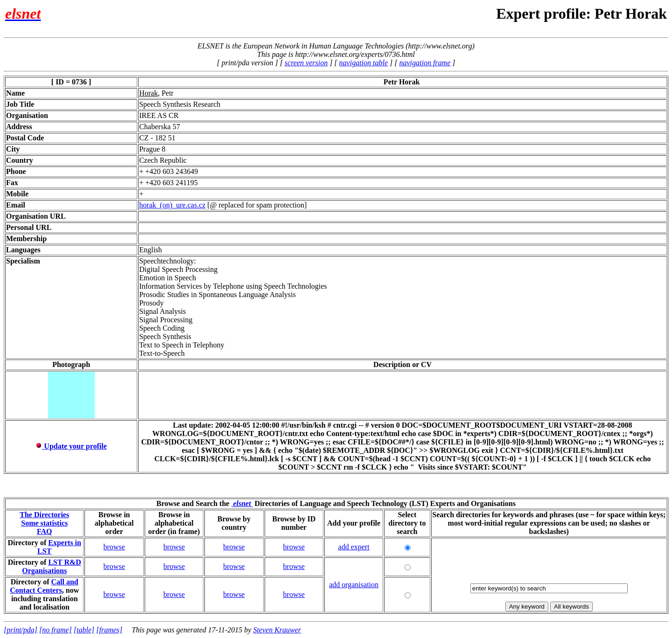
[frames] (109, 630)
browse (114, 547)
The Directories (44, 515)
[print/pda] (21, 630)
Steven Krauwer (277, 630)
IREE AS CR (159, 115)
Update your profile (71, 446)
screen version (306, 63)
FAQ (45, 531)
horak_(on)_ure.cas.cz (172, 205)
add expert (354, 547)
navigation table (364, 63)
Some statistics (44, 523)
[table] (84, 630)
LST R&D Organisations (52, 566)
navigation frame (425, 63)
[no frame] (56, 630)
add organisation (354, 585)
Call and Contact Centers (44, 586)
